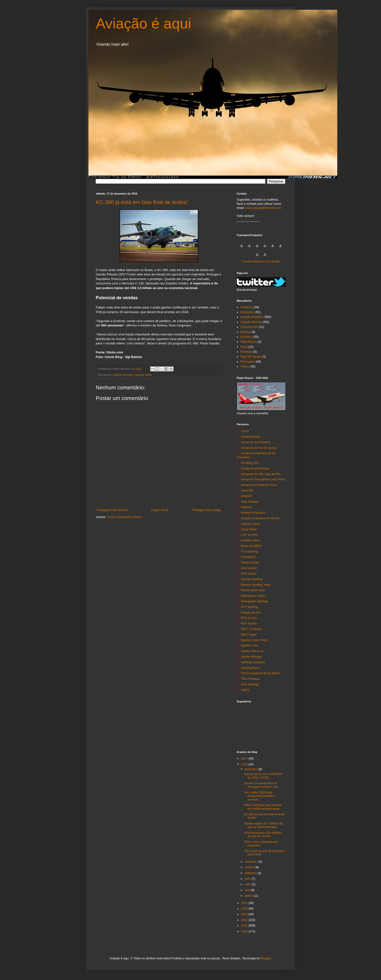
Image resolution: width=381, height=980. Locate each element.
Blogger (266, 958)
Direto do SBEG (251, 546)
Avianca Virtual (251, 524)
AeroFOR (247, 491)
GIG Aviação (249, 568)
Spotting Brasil (250, 668)
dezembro (252, 769)
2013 (245, 914)
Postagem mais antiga (206, 510)
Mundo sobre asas (253, 590)
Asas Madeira (250, 502)
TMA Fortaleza (250, 679)
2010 (245, 931)
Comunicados (249, 327)
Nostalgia (246, 352)
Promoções (248, 362)
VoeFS (245, 690)
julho (248, 879)
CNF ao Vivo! (249, 535)
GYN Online (249, 574)
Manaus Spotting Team (256, 585)
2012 (245, 920)
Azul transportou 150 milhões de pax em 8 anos (263, 835)
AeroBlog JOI (249, 463)
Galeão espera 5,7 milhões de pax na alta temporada (263, 825)
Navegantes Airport (253, 596)
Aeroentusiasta (251, 437)
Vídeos (245, 366)
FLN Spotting (249, 552)
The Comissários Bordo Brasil (260, 673)
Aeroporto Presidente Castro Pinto (263, 479)
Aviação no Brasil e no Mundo (260, 518)
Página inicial (160, 510)
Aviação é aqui (143, 23)
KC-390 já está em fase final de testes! (142, 202)
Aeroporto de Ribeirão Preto (259, 485)
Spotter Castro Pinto (254, 640)
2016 (245, 764)
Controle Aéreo (251, 540)
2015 (245, 903)
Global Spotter (250, 562)
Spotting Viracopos (253, 662)
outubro (250, 867)
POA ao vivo (249, 618)
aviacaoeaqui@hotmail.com (263, 208)
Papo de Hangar (251, 357)
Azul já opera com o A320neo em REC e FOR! (263, 776)
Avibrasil (246, 507)
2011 (245, 926)
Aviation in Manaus (253, 513)
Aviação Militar (144, 375)
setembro (251, 873)
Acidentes (247, 307)
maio (248, 884)
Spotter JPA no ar (252, 651)
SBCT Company (251, 629)
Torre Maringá (250, 684)
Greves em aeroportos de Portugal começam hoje (261, 785)
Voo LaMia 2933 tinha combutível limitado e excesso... (260, 796)
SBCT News (249, 635)
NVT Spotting (249, 607)
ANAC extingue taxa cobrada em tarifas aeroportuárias (263, 807)
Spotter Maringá (251, 657)
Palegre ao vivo (251, 613)
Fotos (244, 347)
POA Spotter (249, 623)
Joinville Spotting (252, 579)
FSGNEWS (248, 557)
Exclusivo (247, 337)
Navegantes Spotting (254, 601)
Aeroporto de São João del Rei (261, 474)
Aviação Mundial (251, 322)
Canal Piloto (249, 529)
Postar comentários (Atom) (125, 517)
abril (248, 890)
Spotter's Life (249, 646)
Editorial (246, 332)
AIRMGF (247, 496)
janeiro (249, 896)
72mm (245, 431)
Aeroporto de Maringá (255, 469)
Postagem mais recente (112, 510)
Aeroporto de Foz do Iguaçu (259, 448)
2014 (245, 909)
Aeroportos (247, 312)
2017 (245, 758)
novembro (252, 862)
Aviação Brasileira (123, 375)
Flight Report (249, 342)
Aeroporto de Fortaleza (256, 442)
